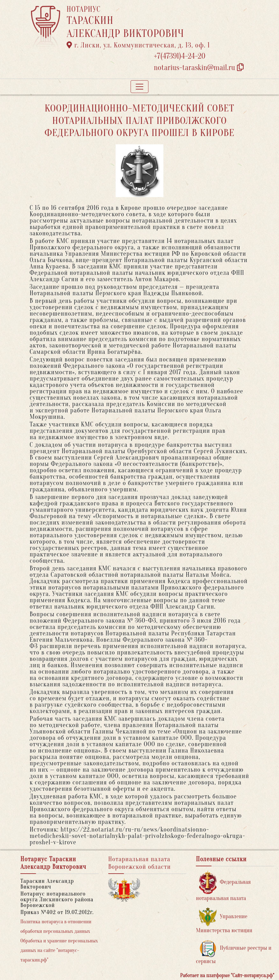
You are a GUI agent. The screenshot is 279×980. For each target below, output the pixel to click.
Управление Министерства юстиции (224, 921)
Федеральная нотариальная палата (223, 886)
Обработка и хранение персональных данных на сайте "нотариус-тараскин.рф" (59, 950)
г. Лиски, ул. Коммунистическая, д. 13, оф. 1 (138, 45)
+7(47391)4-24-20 (180, 56)
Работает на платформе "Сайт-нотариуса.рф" (227, 976)
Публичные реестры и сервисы (234, 952)
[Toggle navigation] (139, 87)
